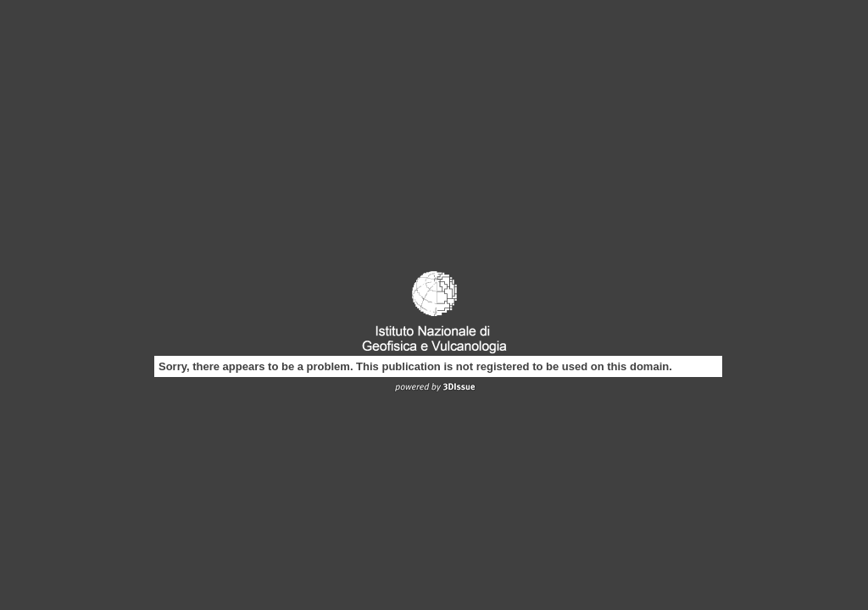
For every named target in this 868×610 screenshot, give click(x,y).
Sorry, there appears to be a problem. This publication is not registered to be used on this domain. (415, 366)
